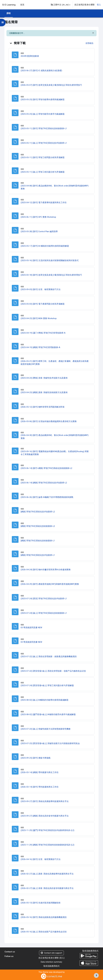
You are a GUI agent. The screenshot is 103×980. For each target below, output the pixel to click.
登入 (99, 5)
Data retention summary (51, 962)
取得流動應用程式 (51, 966)
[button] (60, 5)
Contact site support (51, 953)
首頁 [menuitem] (22, 5)
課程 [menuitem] (9, 13)
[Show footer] (96, 975)
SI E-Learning (9, 5)
